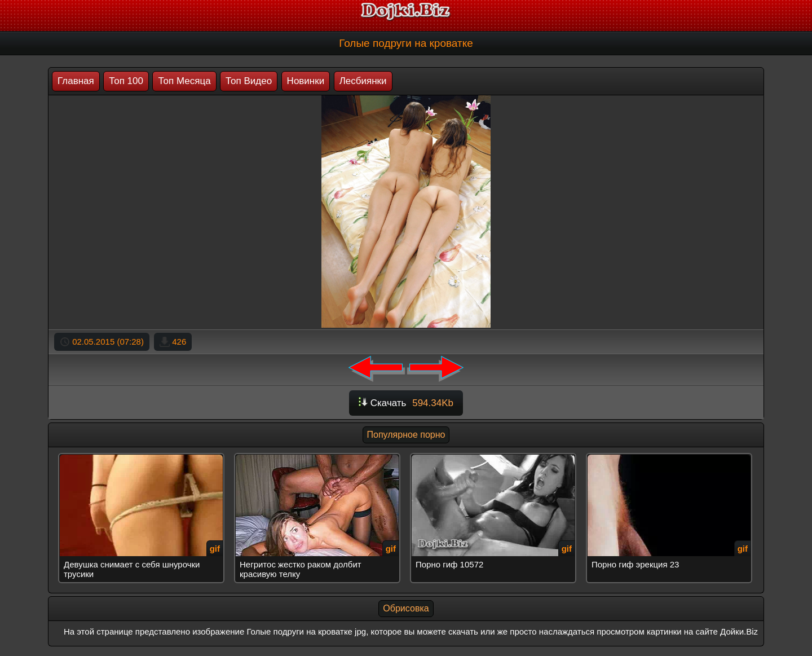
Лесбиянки (363, 81)
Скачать (406, 403)
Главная (76, 81)
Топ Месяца (184, 81)
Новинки (306, 81)
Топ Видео (249, 81)
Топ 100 (126, 81)
